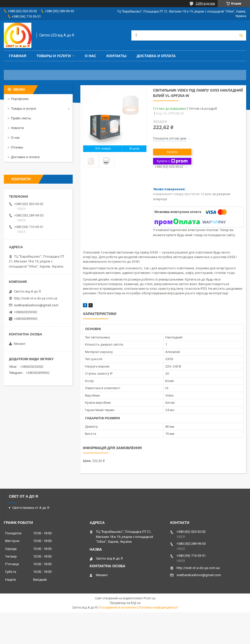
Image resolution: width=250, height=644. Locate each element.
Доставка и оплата (156, 56)
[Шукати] (241, 35)
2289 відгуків (205, 4)
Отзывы (17, 147)
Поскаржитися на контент (118, 608)
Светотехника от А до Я (31, 508)
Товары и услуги (54, 56)
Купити (172, 152)
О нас (90, 56)
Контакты (116, 56)
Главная (18, 56)
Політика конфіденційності (159, 608)
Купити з (172, 161)
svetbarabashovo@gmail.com (36, 305)
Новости (17, 128)
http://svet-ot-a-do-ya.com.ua (36, 298)
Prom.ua (149, 598)
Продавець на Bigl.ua (125, 603)
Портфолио (20, 99)
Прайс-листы (21, 118)
